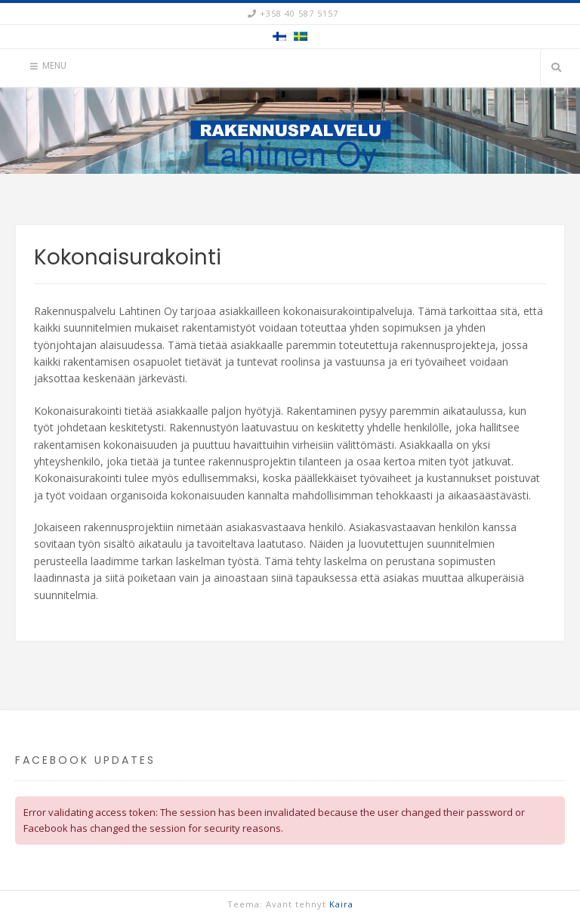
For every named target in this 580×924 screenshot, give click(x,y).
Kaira (341, 904)
